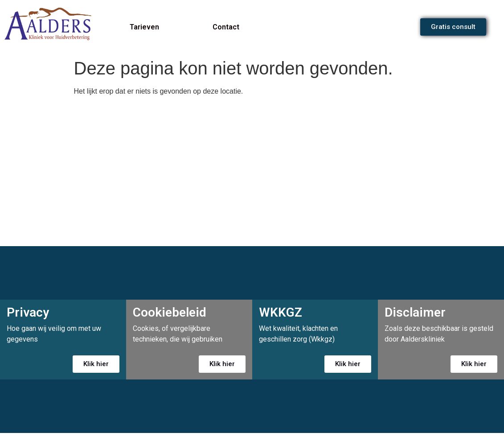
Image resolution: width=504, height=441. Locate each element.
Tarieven (144, 27)
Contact (226, 27)
